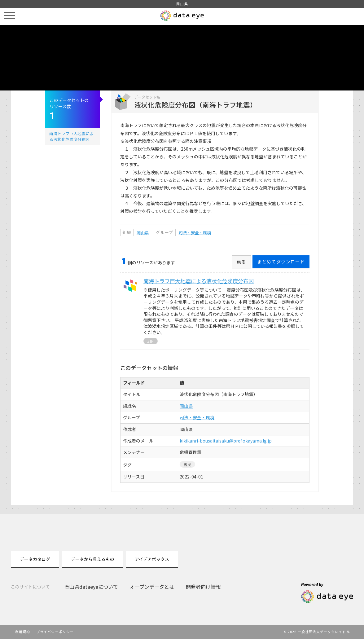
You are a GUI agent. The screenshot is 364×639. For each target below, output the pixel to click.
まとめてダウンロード (281, 262)
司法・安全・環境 (195, 233)
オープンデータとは (152, 587)
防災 (187, 464)
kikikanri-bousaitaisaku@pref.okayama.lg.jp (226, 441)
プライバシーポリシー (55, 632)
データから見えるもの (93, 559)
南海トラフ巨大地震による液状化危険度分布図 (71, 136)
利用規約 (23, 632)
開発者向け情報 (203, 587)
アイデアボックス (152, 559)
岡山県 (143, 233)
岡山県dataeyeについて (91, 587)
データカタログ (35, 559)
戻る (241, 262)
